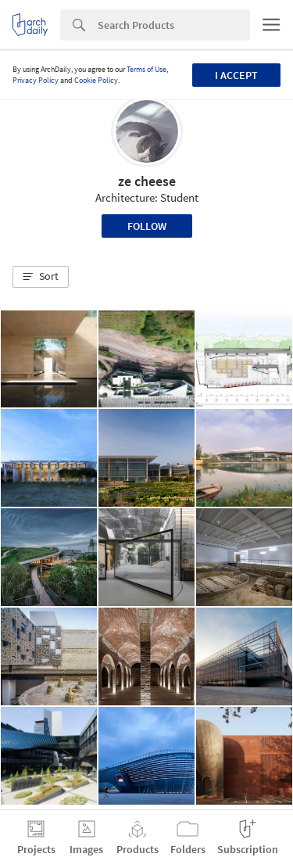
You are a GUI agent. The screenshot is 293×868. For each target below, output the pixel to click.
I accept (236, 75)
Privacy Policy (36, 80)
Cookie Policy (96, 80)
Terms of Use (146, 69)
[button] (41, 277)
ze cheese (147, 181)
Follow (147, 226)
